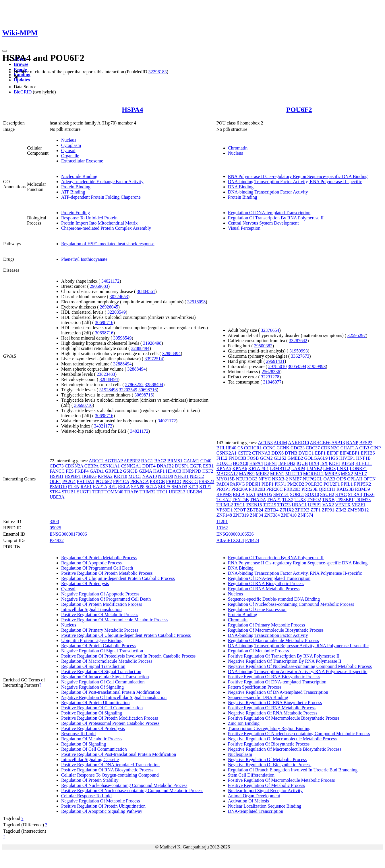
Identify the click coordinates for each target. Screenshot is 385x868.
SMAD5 (264, 494)
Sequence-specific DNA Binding (258, 697)
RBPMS (224, 494)
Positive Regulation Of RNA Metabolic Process (272, 708)
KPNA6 (240, 469)
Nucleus (69, 140)
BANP (352, 443)
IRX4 (314, 463)
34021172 (110, 281)
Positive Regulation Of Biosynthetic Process (269, 744)
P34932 (57, 540)
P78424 (252, 540)
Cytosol (68, 151)
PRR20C (275, 489)
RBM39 (363, 489)
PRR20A (240, 489)
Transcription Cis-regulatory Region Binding (269, 728)
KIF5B (348, 463)
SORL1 (297, 494)
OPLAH (355, 479)
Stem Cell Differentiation (251, 775)
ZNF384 (272, 515)
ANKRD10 (298, 443)
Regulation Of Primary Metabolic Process (100, 630)
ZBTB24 (255, 510)
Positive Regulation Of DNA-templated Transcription (110, 765)
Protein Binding (76, 187)
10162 (222, 528)
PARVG (238, 484)
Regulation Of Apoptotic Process (91, 563)
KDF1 (334, 463)
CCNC (269, 448)
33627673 (300, 356)
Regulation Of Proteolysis (85, 584)
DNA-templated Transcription (256, 811)
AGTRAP (114, 461)
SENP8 (138, 487)
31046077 (272, 382)
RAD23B (345, 489)
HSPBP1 (73, 476)
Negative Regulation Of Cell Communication (103, 682)
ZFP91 (328, 510)
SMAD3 (179, 487)
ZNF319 (241, 515)
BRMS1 (175, 461)
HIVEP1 (347, 458)
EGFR (196, 466)
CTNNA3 (261, 453)
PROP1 (223, 489)
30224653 (119, 297)
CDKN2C (330, 448)
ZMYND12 (358, 510)
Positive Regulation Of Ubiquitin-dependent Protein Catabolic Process (126, 635)
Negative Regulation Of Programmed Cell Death (106, 599)
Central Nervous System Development (263, 223)
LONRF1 (358, 469)
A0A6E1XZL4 (230, 540)
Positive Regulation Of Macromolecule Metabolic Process (115, 620)
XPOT (240, 510)
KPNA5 (224, 469)
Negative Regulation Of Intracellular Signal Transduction (114, 697)
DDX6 (277, 453)
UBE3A (57, 497)
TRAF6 (131, 492)
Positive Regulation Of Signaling (92, 713)
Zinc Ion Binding (244, 723)
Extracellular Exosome (82, 161)
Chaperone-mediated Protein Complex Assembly (106, 228)
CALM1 (191, 461)
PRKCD (174, 481)
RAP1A (100, 487)
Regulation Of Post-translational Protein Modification (111, 692)
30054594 (297, 366)
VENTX (343, 505)
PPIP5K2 (363, 484)
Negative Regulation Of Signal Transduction (102, 651)
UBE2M (194, 492)
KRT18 (120, 476)
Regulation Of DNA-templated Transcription (269, 213)
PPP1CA (121, 481)
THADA (258, 500)
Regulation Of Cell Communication (94, 749)
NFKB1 (182, 476)
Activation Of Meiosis (248, 801)
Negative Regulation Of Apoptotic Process (100, 594)
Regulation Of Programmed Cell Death (97, 568)
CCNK (283, 448)
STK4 (55, 492)
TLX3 (300, 500)
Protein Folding (76, 213)
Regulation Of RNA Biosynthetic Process (266, 584)
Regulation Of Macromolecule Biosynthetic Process (276, 630)
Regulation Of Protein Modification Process (102, 604)
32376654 (270, 330)
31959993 (299, 351)
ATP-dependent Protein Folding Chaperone (101, 197)
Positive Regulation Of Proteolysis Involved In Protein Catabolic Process (128, 656)
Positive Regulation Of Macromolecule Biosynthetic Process (284, 718)
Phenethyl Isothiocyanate (84, 259)
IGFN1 (271, 463)
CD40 (206, 461)
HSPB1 (57, 476)
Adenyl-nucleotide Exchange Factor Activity (102, 182)
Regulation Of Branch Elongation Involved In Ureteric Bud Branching (293, 770)
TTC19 (270, 505)
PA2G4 (69, 481)
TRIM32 (148, 492)
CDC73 (57, 466)
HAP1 (159, 471)
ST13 (193, 487)
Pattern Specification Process (255, 687)
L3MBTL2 (280, 469)
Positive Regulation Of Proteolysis (93, 728)
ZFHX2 (287, 510)
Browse (21, 64)
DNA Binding (241, 187)
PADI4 (223, 484)
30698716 (104, 322)
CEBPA (91, 466)
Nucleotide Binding (79, 176)
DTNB (291, 453)
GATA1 (97, 471)
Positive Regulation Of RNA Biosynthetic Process (107, 770)
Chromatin (238, 148)
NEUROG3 (247, 479)
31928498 (152, 343)
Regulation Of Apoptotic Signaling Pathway (102, 811)
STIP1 (205, 487)
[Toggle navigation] (5, 51)
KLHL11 (364, 463)
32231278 (270, 377)
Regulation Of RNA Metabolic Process (264, 589)
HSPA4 (132, 110)
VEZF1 (359, 505)
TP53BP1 (345, 500)
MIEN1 (277, 474)
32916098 (196, 302)
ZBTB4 (271, 510)
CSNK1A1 (110, 466)
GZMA (145, 471)
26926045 (109, 307)
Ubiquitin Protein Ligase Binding (92, 640)
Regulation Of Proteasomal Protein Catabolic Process (110, 723)
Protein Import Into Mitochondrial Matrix (99, 223)
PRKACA (140, 481)
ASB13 (338, 443)
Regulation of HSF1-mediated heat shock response (108, 244)
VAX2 (328, 505)
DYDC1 (306, 453)
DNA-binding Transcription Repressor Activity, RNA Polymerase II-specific (298, 646)
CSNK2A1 (131, 466)
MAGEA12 (227, 474)
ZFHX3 (302, 510)
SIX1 (251, 494)
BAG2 (160, 461)
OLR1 (55, 481)
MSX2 (347, 474)
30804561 (146, 291)
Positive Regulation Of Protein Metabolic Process (107, 573)
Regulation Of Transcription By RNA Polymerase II (276, 218)
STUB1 (69, 492)
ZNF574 (305, 515)
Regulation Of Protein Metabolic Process (99, 558)
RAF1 (86, 487)
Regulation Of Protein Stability (90, 780)
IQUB (302, 463)
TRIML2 (225, 505)
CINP (376, 448)
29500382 (263, 346)
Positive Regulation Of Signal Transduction (101, 671)
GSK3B (130, 471)
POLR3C (314, 484)
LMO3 (330, 469)
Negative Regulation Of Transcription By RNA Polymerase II (285, 661)
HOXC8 (240, 463)
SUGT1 (84, 492)
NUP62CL (313, 479)
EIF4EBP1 (350, 453)
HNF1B (363, 458)
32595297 (357, 335)
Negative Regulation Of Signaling (92, 687)
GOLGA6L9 (316, 458)
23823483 (106, 374)
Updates (22, 80)
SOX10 (312, 494)
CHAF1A (349, 448)
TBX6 (369, 494)
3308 (54, 521)
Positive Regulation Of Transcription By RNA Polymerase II (284, 656)
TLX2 (288, 500)
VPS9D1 (225, 510)
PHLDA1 (85, 481)
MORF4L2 (313, 474)
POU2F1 (332, 484)
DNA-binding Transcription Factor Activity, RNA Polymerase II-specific (295, 182)
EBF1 (320, 453)
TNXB (328, 500)
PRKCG (190, 481)
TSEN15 (254, 505)
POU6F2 (299, 110)
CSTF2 (244, 453)
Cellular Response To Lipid (86, 796)
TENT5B (240, 500)
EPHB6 (368, 453)
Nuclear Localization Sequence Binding (265, 806)
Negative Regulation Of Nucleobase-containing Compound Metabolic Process (300, 666)
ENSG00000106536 (235, 534)
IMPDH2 (287, 463)
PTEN (73, 487)
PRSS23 (207, 481)
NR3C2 (197, 476)
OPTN (370, 479)
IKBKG (89, 476)
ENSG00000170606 (68, 534)
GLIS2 (280, 458)
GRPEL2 (114, 471)
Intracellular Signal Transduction (91, 609)
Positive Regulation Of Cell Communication (102, 708)
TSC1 (239, 505)
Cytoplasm (71, 145)
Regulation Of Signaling (84, 744)
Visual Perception (244, 228)
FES (70, 471)
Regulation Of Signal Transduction (93, 666)
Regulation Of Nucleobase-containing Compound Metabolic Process (124, 785)
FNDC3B (237, 458)
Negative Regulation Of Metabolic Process (101, 801)
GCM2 (266, 458)
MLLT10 (294, 474)
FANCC (57, 471)
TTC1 (162, 492)
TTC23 (284, 505)
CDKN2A (74, 466)
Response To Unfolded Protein (89, 218)
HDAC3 (174, 471)
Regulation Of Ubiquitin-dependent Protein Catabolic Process (118, 578)
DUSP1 (182, 466)
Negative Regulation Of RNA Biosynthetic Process (275, 703)
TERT (98, 492)
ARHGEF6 (320, 443)
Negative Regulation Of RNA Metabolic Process (273, 713)
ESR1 (208, 466)
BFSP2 (366, 443)
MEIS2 (262, 474)
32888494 (140, 348)
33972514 (154, 359)
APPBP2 (132, 461)
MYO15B (226, 479)
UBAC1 (299, 505)
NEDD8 (165, 476)
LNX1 (343, 469)
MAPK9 (247, 474)
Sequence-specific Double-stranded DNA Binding (274, 599)
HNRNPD (192, 471)
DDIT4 (149, 466)
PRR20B (257, 489)
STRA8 (355, 494)
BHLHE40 (226, 448)
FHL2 (222, 458)
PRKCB (157, 481)
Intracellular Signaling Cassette (90, 759)
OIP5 (341, 479)
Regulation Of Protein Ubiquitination (95, 703)
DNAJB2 (165, 466)
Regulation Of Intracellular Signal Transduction (105, 677)
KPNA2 (105, 476)
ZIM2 (341, 510)
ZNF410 (289, 515)
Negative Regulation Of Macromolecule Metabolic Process (282, 739)
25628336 (271, 372)
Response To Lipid (78, 734)
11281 (222, 521)
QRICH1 (327, 489)
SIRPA (164, 487)
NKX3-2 (280, 479)
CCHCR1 (253, 448)
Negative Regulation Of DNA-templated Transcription (278, 692)
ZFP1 (316, 510)
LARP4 (298, 469)
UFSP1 (315, 505)
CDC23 (298, 448)
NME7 (295, 479)
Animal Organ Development (254, 796)
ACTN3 (265, 443)
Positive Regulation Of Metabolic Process (100, 615)
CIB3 (364, 448)
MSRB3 (332, 474)
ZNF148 (224, 515)
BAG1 (147, 461)
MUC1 (135, 476)
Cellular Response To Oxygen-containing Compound (110, 775)
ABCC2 (96, 461)
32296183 (158, 72)
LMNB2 (314, 469)
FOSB (253, 458)
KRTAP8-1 (259, 469)
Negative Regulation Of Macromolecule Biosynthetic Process (285, 749)
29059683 (99, 286)
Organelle (70, 156)
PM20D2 (296, 484)
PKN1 (280, 484)
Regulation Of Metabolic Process (92, 739)
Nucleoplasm (240, 754)
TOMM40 (114, 492)
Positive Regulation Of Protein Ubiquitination (103, 806)
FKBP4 (82, 471)
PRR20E (309, 489)
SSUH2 (327, 494)
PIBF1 (268, 484)
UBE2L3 (177, 492)
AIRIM (280, 443)
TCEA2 (224, 500)
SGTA (151, 487)
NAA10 (150, 476)
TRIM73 (363, 500)
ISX (324, 463)
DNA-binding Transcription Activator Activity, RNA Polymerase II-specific (298, 671)
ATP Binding (73, 192)
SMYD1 (281, 494)
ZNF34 (256, 515)
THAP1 (274, 500)
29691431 (275, 361)
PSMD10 (58, 487)
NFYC (265, 479)
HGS (333, 458)
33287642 (298, 341)
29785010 (278, 366)
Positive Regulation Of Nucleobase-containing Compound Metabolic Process (132, 791)
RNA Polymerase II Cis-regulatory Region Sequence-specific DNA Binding (298, 176)
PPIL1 (347, 484)
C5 (240, 448)
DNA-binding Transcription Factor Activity (268, 192)
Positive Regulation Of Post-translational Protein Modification (119, 754)
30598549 (123, 338)
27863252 (134, 385)
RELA (124, 487)
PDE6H (253, 484)
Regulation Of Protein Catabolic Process (98, 646)
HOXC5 (224, 463)
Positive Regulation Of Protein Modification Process (110, 718)
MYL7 (361, 474)
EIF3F (333, 453)
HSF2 (208, 471)
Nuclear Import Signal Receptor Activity (265, 791)
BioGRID (23, 92)
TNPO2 (314, 500)
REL (113, 487)
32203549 (117, 312)
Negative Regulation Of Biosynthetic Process (270, 765)
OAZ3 (329, 479)
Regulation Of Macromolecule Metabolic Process (107, 661)
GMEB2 (295, 458)
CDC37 (313, 448)
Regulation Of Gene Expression (257, 609)
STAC (341, 494)
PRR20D (292, 489)
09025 (55, 528)
